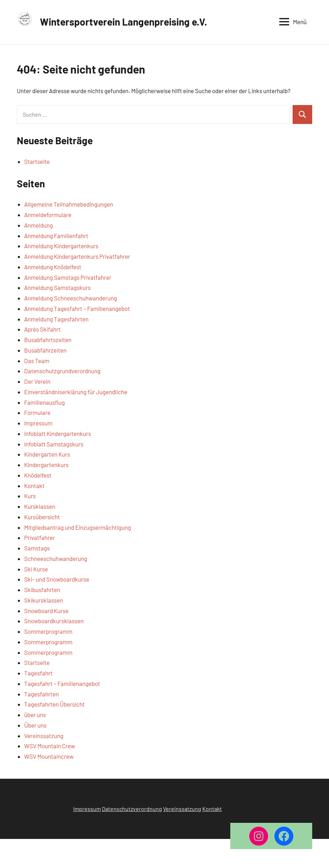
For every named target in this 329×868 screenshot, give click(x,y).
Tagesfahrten (41, 694)
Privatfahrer (40, 537)
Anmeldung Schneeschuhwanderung (71, 298)
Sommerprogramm (48, 631)
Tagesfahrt (38, 673)
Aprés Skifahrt (42, 329)
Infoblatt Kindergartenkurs (58, 433)
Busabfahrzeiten (45, 350)
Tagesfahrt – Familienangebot (62, 683)
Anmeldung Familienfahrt (56, 236)
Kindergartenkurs (46, 465)
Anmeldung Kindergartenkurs (61, 246)
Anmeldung (38, 225)
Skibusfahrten (42, 590)
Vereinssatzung (44, 736)
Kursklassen (40, 506)
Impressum (38, 423)
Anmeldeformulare (48, 215)
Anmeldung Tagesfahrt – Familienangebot (77, 308)
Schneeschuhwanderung (56, 558)
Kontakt (34, 486)
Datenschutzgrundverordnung (62, 371)
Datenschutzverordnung (132, 809)
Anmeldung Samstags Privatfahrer (68, 277)
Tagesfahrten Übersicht (54, 704)
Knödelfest (38, 475)
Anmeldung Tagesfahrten (56, 319)
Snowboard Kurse (46, 611)
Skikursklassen (44, 600)
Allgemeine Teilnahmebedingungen (69, 204)
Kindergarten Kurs (47, 454)
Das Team (37, 361)
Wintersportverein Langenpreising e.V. (124, 22)
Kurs (30, 496)
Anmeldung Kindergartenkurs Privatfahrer (77, 256)
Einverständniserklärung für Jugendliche (76, 392)
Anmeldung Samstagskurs (57, 287)
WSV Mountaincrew (49, 756)
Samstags (37, 548)
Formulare (37, 412)
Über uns (35, 725)
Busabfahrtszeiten (48, 340)
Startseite (37, 161)
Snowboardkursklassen (54, 621)
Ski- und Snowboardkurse (57, 579)
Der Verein (37, 381)
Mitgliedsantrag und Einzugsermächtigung (78, 527)
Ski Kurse (36, 569)
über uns (35, 715)
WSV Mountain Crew (50, 746)
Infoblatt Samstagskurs (54, 444)
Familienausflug (44, 402)
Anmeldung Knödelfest (53, 267)
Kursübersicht (42, 517)
